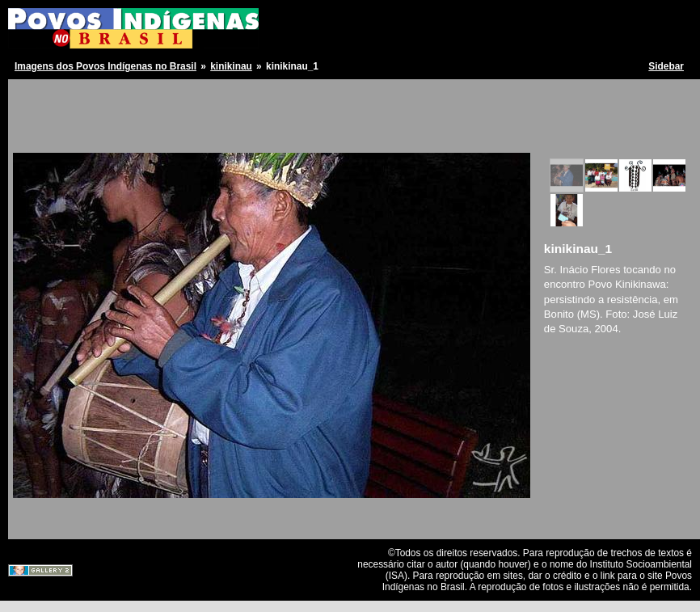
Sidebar (666, 66)
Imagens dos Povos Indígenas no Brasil (105, 66)
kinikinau (231, 66)
